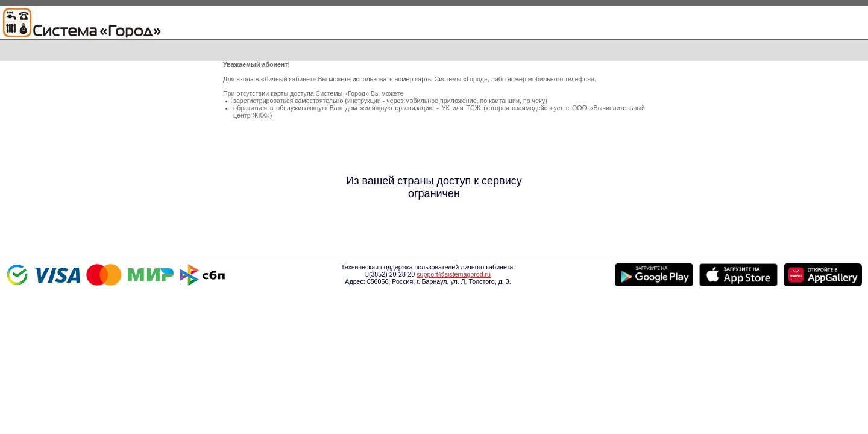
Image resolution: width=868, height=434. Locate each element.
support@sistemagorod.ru (454, 274)
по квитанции (500, 101)
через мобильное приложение (431, 101)
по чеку (534, 101)
